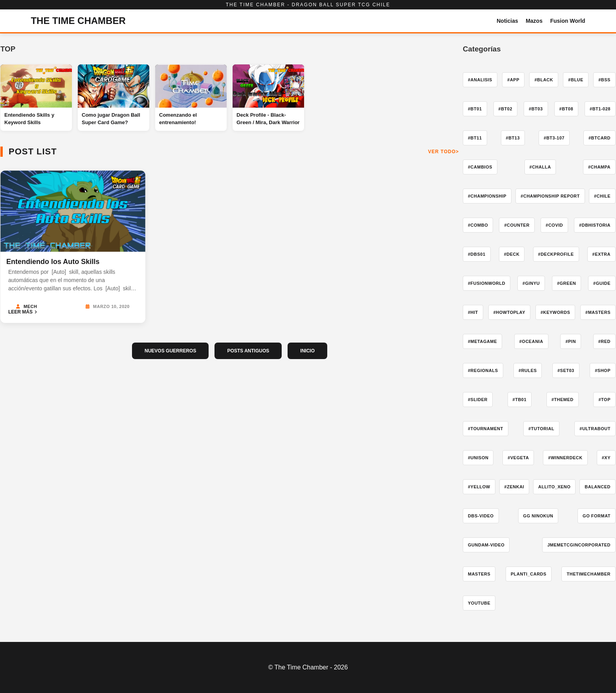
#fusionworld (487, 283)
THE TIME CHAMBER (78, 21)
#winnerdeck (565, 458)
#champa (599, 167)
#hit (473, 312)
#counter (517, 225)
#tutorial (541, 429)
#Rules (528, 370)
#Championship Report (550, 196)
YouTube (479, 603)
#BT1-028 (600, 109)
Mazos (534, 21)
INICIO (307, 351)
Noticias (507, 21)
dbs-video (481, 516)
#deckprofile (556, 254)
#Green (566, 283)
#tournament (486, 429)
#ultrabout (595, 429)
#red (604, 341)
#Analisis (480, 80)
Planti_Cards (529, 574)
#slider (478, 400)
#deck (512, 254)
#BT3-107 (554, 138)
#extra (601, 254)
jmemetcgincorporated (579, 545)
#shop (603, 370)
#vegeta (518, 458)
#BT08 (566, 109)
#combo (478, 225)
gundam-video (486, 545)
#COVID (554, 225)
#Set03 (566, 370)
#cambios (480, 167)
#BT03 (536, 109)
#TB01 (520, 400)
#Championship (487, 196)
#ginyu (531, 283)
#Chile (602, 196)
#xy (606, 458)
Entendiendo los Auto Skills (53, 262)
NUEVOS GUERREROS (170, 351)
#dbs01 (477, 254)
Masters (479, 574)
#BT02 (506, 109)
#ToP (604, 400)
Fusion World (567, 21)
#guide (602, 283)
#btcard (599, 138)
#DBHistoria (595, 225)
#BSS (604, 80)
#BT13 (513, 138)
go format (597, 516)
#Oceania (531, 341)
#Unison (478, 458)
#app (513, 80)
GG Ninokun (538, 516)
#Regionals (483, 370)
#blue (576, 80)
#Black (544, 80)
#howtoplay (509, 312)
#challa (540, 167)
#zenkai (514, 487)
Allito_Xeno (554, 487)
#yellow (479, 487)
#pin (570, 341)
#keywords (555, 312)
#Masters (598, 312)
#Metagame (482, 341)
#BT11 (475, 138)
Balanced (598, 487)
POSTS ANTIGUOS (248, 351)
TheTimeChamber (588, 574)
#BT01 (475, 109)
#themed (563, 400)
